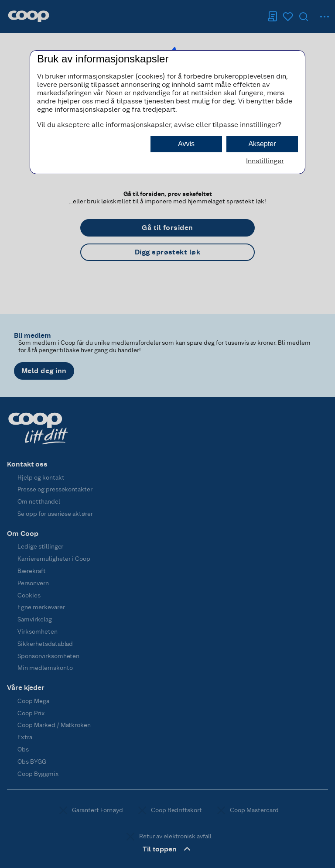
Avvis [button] (186, 144)
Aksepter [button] (262, 144)
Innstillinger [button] (265, 161)
